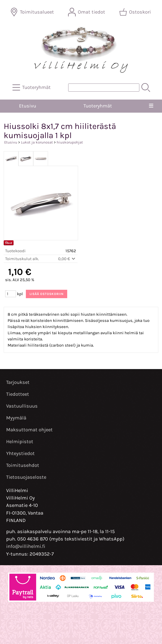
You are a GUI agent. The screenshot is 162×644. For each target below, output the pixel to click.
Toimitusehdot (23, 465)
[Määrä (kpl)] (11, 294)
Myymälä (16, 418)
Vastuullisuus (22, 406)
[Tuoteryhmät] (32, 87)
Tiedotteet (18, 394)
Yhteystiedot (20, 453)
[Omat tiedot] (87, 12)
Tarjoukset (18, 382)
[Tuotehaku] (104, 88)
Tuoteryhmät (98, 106)
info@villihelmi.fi (26, 546)
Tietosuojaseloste (26, 477)
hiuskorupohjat (70, 142)
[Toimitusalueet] (32, 12)
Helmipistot (20, 442)
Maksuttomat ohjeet (29, 430)
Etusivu (28, 106)
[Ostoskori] (136, 12)
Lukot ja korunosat (37, 142)
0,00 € (67, 259)
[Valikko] (151, 106)
